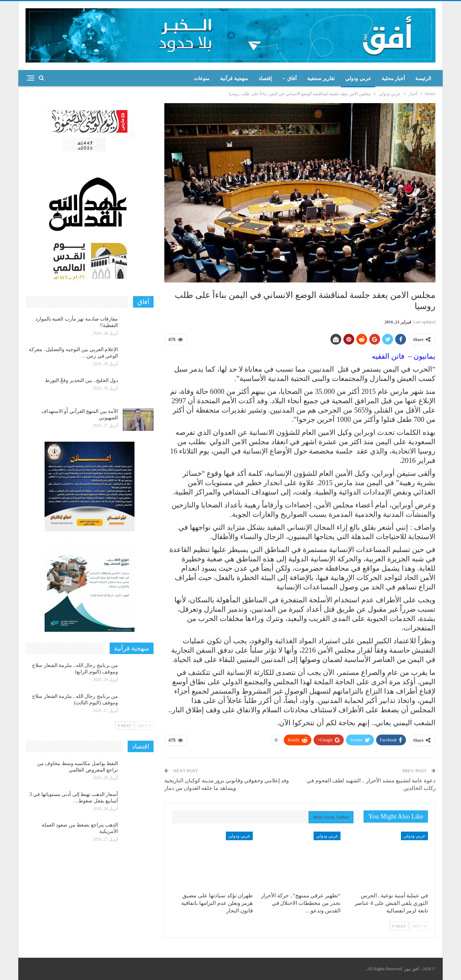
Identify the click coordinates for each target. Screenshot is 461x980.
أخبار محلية (393, 79)
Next (399, 926)
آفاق (292, 79)
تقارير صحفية (321, 79)
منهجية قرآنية (234, 79)
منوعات (202, 79)
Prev (419, 926)
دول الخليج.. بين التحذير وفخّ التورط (82, 380)
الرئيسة (423, 79)
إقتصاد (265, 79)
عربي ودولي (358, 79)
